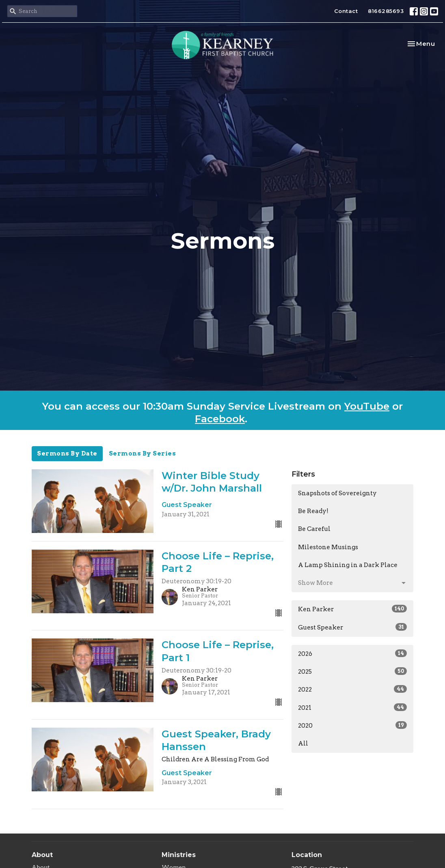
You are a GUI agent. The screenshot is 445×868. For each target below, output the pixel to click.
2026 (352, 653)
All (303, 743)
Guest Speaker (352, 627)
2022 (352, 689)
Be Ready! (313, 511)
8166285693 (386, 11)
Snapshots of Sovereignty (337, 493)
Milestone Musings (328, 547)
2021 (352, 707)
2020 (352, 725)
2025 (352, 671)
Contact (346, 11)
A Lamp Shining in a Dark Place (348, 565)
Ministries (179, 855)
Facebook (220, 419)
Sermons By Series (143, 453)
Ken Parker (352, 609)
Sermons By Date (67, 453)
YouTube (367, 406)
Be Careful (314, 529)
